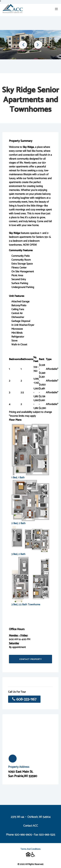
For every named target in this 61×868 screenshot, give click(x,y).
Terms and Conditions (30, 849)
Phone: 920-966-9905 (19, 835)
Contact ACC (31, 826)
